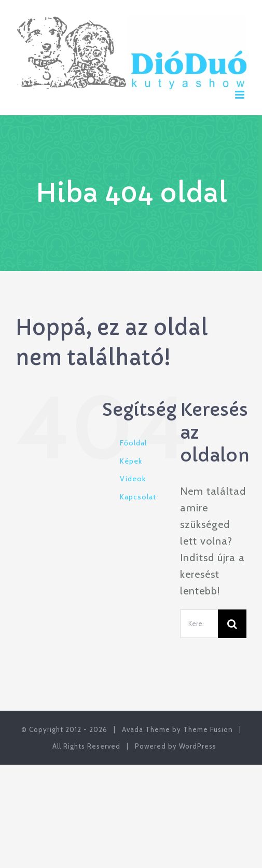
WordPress (198, 746)
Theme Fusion (208, 729)
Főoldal (133, 443)
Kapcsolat (138, 497)
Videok (133, 479)
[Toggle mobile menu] (241, 95)
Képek (131, 461)
